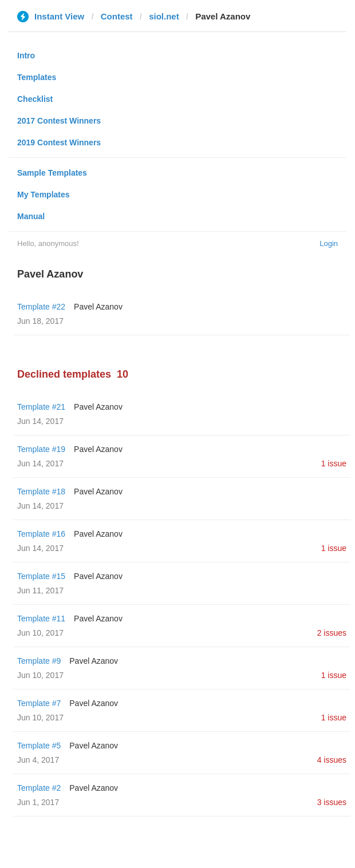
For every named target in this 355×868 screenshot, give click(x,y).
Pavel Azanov (98, 307)
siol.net (164, 16)
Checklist (35, 99)
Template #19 (41, 449)
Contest (117, 16)
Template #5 (39, 746)
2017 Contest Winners (59, 121)
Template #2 (39, 788)
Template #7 (39, 703)
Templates (37, 77)
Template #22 (41, 307)
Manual (31, 216)
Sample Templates (52, 173)
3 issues (332, 802)
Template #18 (41, 492)
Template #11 (41, 619)
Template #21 (41, 407)
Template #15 (41, 576)
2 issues (332, 633)
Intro (26, 56)
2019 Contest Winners (59, 142)
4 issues (332, 760)
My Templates (44, 195)
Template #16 (41, 534)
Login (329, 243)
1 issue (334, 463)
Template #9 (39, 661)
